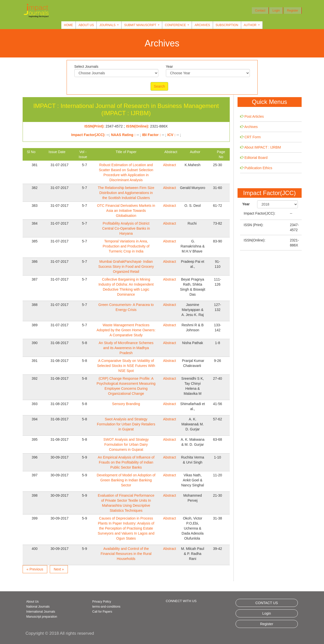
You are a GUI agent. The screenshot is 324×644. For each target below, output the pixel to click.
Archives (202, 25)
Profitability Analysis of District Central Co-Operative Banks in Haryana (126, 228)
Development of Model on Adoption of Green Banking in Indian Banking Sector (126, 480)
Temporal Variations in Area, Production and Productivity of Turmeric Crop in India (126, 246)
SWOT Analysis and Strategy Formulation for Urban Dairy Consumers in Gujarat (126, 444)
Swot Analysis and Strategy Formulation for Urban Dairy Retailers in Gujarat (126, 424)
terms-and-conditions (106, 607)
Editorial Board (256, 158)
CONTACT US (267, 603)
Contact (260, 11)
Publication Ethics (258, 168)
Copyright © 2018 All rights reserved (60, 633)
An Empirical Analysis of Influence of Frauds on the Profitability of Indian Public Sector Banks (126, 462)
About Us (86, 25)
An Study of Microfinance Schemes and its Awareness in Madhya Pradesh (126, 348)
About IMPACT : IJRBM (263, 147)
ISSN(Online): (255, 240)
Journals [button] (108, 25)
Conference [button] (176, 25)
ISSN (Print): (254, 225)
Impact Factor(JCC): (260, 213)
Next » (59, 569)
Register (293, 11)
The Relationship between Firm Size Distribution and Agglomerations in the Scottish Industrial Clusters (126, 193)
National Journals (38, 607)
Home (68, 25)
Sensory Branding (126, 404)
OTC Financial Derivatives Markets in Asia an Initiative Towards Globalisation (126, 211)
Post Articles (254, 116)
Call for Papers (102, 612)
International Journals (41, 612)
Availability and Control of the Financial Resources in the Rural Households (126, 554)
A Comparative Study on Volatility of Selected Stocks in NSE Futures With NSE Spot (126, 366)
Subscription (227, 25)
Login (276, 11)
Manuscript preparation (42, 617)
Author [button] (251, 25)
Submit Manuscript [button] (141, 25)
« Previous (35, 569)
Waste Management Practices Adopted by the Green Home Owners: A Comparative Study (126, 330)
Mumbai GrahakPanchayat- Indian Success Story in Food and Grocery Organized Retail (126, 267)
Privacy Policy (102, 602)
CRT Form (252, 137)
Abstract (170, 165)
